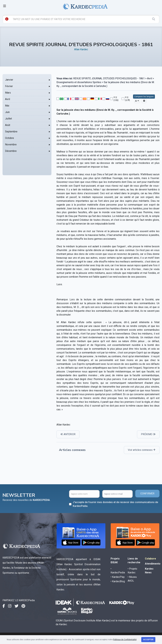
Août (8, 125)
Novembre (11, 144)
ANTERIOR (68, 434)
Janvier (9, 80)
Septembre (11, 132)
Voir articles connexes (142, 450)
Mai (7, 106)
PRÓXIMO (148, 434)
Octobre (9, 138)
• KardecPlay (118, 577)
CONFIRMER (147, 494)
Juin (7, 112)
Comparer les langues (144, 97)
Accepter (148, 640)
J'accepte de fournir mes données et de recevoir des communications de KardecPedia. (115, 504)
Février (9, 86)
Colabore (150, 559)
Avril (8, 99)
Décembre (11, 151)
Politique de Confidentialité (125, 640)
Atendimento (153, 564)
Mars (8, 93)
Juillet (8, 119)
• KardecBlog (118, 581)
